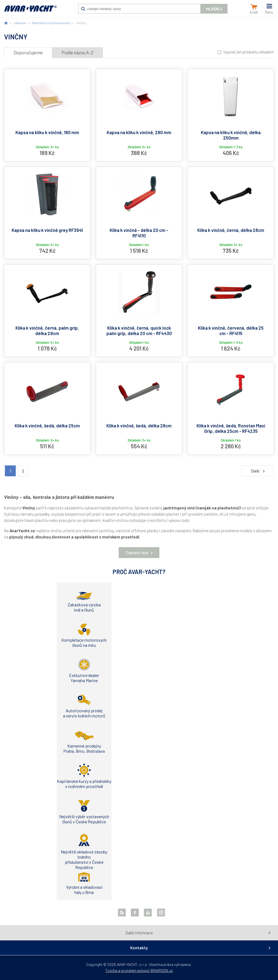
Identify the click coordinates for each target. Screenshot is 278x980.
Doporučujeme (28, 52)
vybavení (20, 23)
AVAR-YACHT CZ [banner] (30, 11)
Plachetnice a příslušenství (51, 23)
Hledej (214, 9)
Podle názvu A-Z (78, 52)
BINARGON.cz (162, 970)
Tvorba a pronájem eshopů (127, 970)
